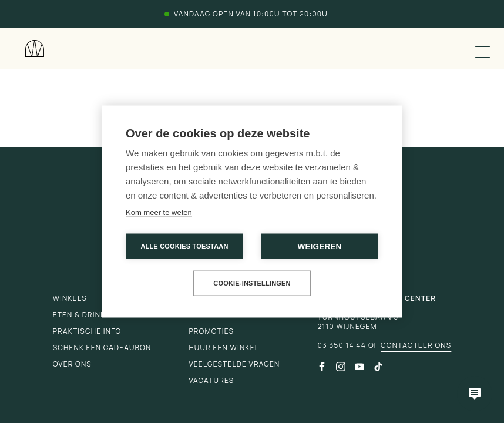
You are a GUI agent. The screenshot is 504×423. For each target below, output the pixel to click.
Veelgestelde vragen (234, 364)
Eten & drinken (84, 315)
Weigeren (319, 246)
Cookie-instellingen (252, 283)
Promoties (211, 331)
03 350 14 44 (341, 345)
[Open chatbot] (475, 394)
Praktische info (87, 331)
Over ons (72, 364)
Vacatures (211, 380)
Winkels (70, 298)
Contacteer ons (416, 345)
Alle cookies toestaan (184, 246)
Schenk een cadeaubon (102, 348)
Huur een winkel (224, 348)
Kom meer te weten (159, 212)
